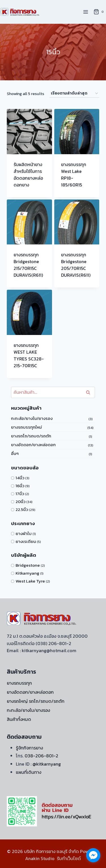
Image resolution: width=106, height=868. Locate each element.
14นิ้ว (20, 478)
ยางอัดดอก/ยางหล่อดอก (33, 445)
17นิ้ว (20, 494)
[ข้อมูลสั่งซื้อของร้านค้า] (74, 94)
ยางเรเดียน (26, 541)
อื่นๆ (15, 453)
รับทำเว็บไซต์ (69, 858)
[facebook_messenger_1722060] (93, 855)
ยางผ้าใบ (24, 533)
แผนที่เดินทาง (29, 772)
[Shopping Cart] (99, 12)
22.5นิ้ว (22, 509)
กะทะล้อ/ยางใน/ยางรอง (32, 418)
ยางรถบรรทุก (19, 683)
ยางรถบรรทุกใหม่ (26, 427)
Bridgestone (28, 565)
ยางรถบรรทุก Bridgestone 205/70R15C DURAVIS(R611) (76, 265)
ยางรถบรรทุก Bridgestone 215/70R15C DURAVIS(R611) (28, 265)
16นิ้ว (20, 486)
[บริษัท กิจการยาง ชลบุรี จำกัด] (20, 12)
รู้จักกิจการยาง (29, 748)
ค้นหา (89, 392)
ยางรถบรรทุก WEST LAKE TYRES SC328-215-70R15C (29, 355)
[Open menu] (86, 12)
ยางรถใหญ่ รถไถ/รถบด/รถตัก (36, 701)
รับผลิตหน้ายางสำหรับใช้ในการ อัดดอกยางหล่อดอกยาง (28, 175)
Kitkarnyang (27, 573)
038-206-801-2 (41, 756)
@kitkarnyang (47, 764)
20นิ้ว (20, 501)
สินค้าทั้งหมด (19, 719)
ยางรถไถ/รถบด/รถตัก (31, 436)
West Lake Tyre (30, 581)
